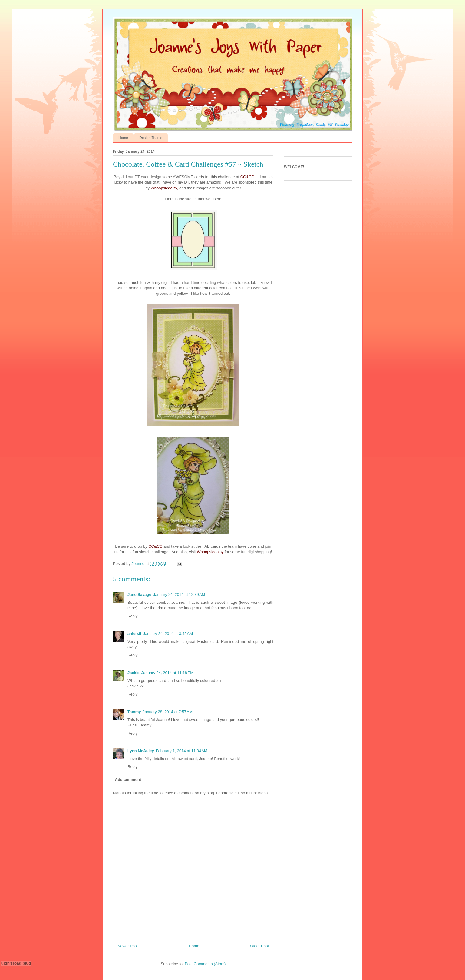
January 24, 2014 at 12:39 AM (179, 595)
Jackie (134, 673)
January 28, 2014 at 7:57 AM (168, 712)
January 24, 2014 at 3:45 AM (168, 634)
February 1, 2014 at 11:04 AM (182, 751)
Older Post (260, 946)
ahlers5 (134, 634)
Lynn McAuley (141, 751)
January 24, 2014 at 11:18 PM (167, 673)
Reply (132, 616)
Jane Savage (139, 595)
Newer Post (128, 946)
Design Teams (151, 138)
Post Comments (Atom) (205, 964)
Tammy (134, 712)
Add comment (128, 780)
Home (123, 138)
